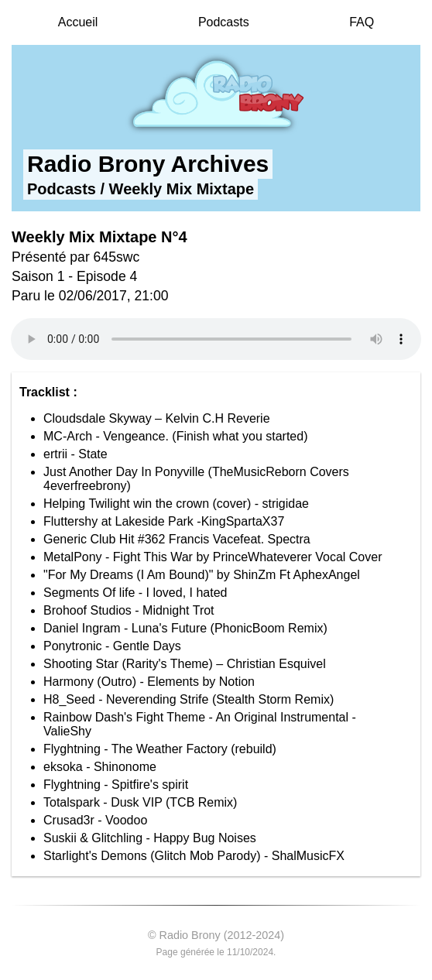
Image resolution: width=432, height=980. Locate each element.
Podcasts (224, 22)
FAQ (362, 22)
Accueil (78, 22)
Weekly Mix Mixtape (182, 189)
